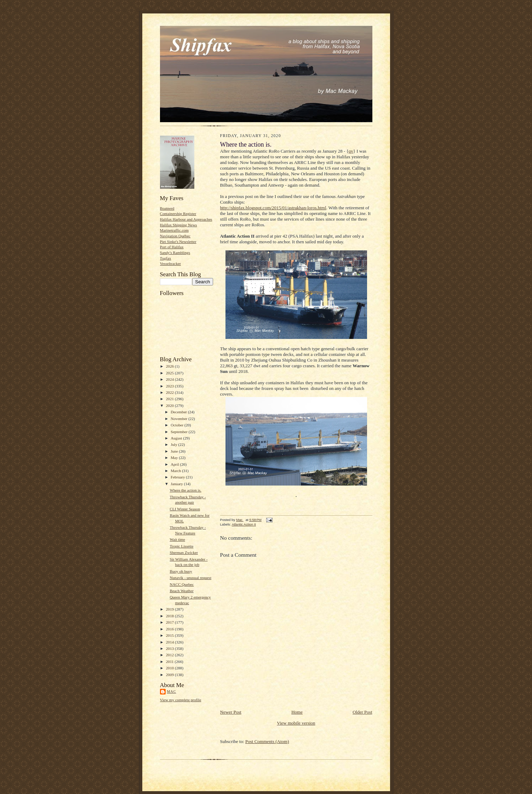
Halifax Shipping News (179, 225)
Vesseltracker (171, 263)
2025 (170, 373)
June (175, 451)
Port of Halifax (172, 247)
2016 (170, 629)
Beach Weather (181, 591)
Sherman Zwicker (184, 552)
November (179, 419)
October (178, 425)
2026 (170, 366)
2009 (170, 675)
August (177, 438)
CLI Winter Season (185, 509)
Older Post (362, 712)
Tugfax (166, 258)
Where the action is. (185, 490)
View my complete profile (181, 700)
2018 (170, 616)
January (177, 484)
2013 (170, 648)
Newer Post (231, 712)
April (175, 464)
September (180, 432)
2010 (170, 668)
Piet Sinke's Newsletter (178, 242)
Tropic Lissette (181, 546)
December (179, 412)
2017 (170, 622)
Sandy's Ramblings (175, 253)
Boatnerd (167, 208)
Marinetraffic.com (174, 230)
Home (297, 712)
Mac (172, 691)
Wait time (177, 539)
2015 (170, 635)
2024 (170, 379)
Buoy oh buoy (181, 571)
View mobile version (296, 723)
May (175, 458)
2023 (170, 386)
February (178, 477)
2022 (170, 392)
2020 (170, 405)
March (176, 471)
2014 (170, 642)
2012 (170, 655)
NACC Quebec (182, 584)
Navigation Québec (175, 236)
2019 (170, 609)
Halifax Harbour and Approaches (186, 219)
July (174, 444)
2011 (170, 662)
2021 (170, 399)
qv (351, 151)
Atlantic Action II (244, 524)
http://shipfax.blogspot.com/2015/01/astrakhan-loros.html (273, 208)
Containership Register (178, 214)
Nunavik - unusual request (190, 578)
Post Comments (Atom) (267, 741)
